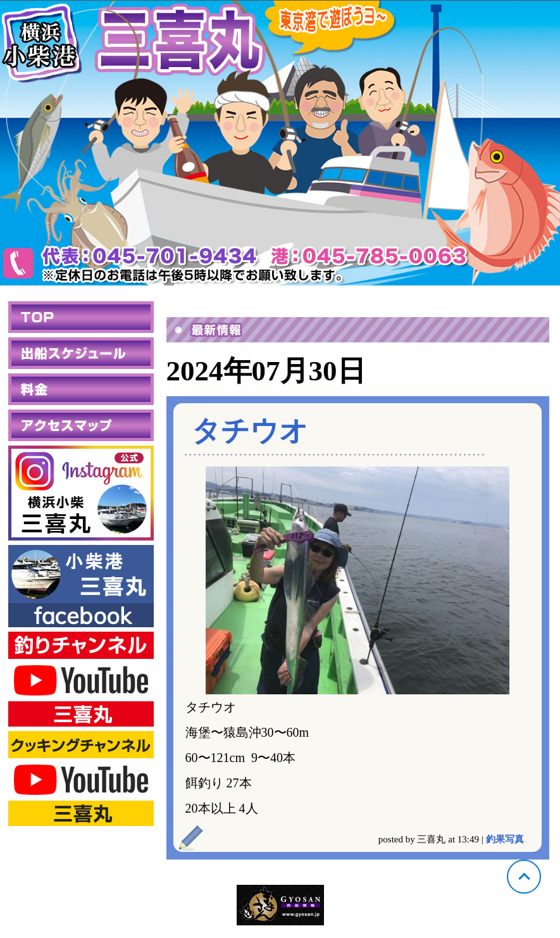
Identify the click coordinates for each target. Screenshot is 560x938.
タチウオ (250, 431)
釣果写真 (505, 839)
